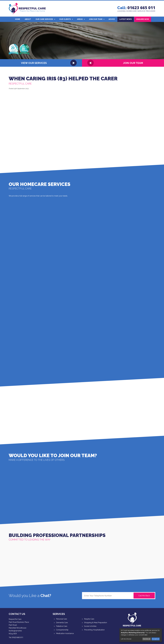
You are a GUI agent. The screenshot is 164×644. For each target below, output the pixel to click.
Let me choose (126, 639)
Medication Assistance (65, 633)
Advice (112, 19)
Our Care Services (44, 19)
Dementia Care (62, 623)
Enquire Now (143, 19)
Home (18, 19)
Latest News (126, 19)
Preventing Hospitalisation (94, 630)
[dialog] (141, 635)
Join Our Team (96, 19)
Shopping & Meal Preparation (96, 623)
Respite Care (89, 619)
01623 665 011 (141, 8)
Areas (80, 19)
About (28, 19)
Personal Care (61, 619)
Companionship (62, 630)
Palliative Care (62, 626)
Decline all (147, 639)
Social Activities (90, 626)
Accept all (156, 639)
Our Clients (65, 19)
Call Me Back (144, 596)
